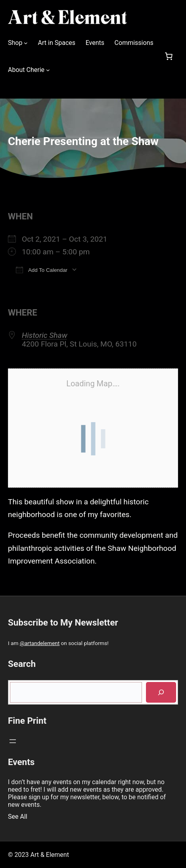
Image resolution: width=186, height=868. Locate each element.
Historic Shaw (45, 335)
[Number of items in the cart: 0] (169, 56)
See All (18, 817)
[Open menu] (13, 741)
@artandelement (40, 643)
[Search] (161, 693)
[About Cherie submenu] (48, 70)
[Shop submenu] (26, 43)
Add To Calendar (42, 270)
